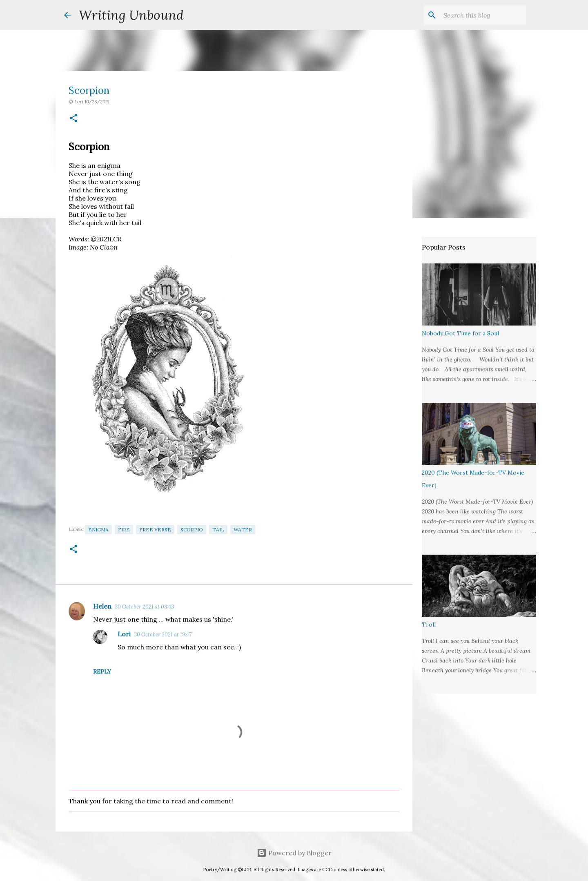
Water (243, 530)
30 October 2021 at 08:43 (144, 607)
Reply (102, 671)
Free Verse (155, 530)
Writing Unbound (131, 15)
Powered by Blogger (294, 853)
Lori (124, 634)
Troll (429, 625)
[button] (73, 119)
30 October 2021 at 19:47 (163, 635)
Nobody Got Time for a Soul (460, 333)
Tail (218, 530)
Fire (124, 530)
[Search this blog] (483, 15)
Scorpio (192, 530)
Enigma (98, 530)
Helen (102, 606)
